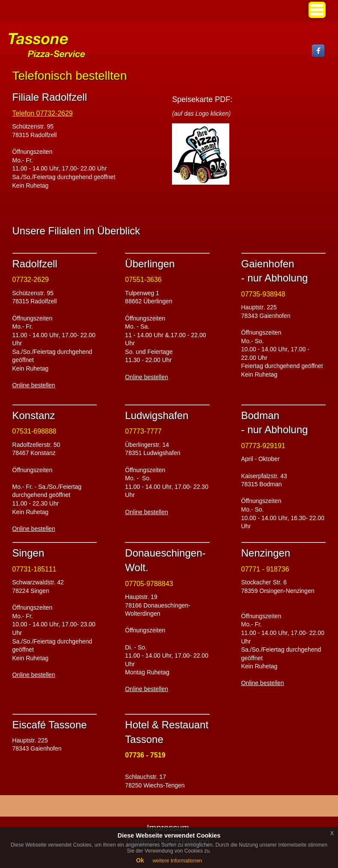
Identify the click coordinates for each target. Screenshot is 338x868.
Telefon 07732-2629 (43, 113)
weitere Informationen (177, 861)
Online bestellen (34, 385)
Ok (140, 860)
